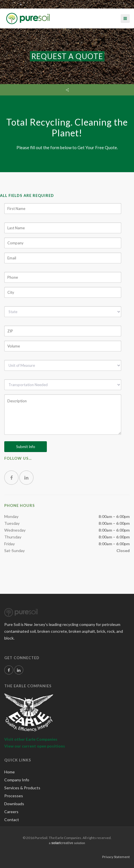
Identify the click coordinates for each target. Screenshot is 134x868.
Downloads (14, 804)
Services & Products (22, 788)
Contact (12, 820)
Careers (11, 812)
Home (10, 772)
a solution (67, 843)
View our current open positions (35, 746)
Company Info (17, 780)
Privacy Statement (116, 857)
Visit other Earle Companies (31, 739)
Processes (14, 796)
